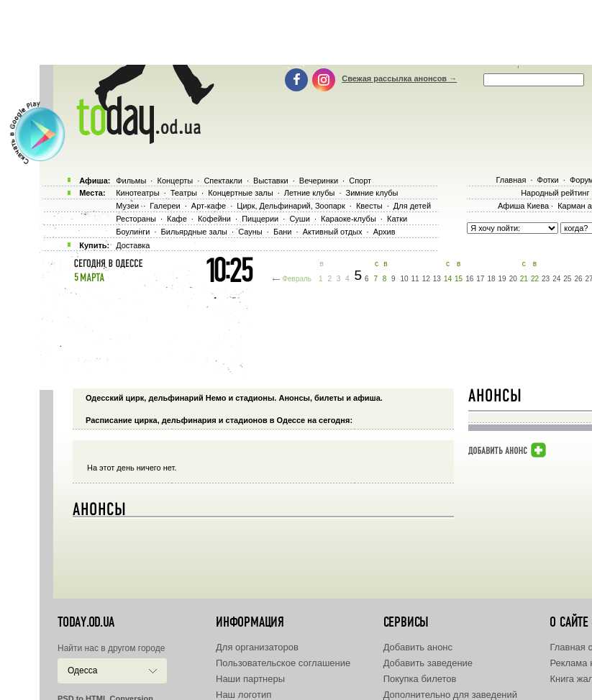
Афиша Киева (523, 206)
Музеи (127, 206)
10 (404, 279)
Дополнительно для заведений (450, 695)
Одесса (82, 671)
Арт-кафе (209, 206)
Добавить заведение (428, 663)
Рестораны (136, 219)
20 (513, 279)
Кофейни (214, 219)
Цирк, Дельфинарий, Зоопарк (291, 206)
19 (502, 279)
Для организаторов (257, 647)
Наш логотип (243, 695)
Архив (384, 232)
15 (459, 279)
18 (491, 279)
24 (556, 279)
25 (567, 279)
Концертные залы (240, 193)
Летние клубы (310, 193)
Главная (511, 180)
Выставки (271, 181)
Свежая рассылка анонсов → (399, 78)
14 (448, 279)
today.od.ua (86, 622)
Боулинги (133, 232)
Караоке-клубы (349, 219)
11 (415, 279)
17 (480, 279)
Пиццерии (260, 219)
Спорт (360, 181)
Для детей (412, 206)
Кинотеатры (137, 193)
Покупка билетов (420, 679)
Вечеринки (319, 181)
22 (535, 279)
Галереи (165, 206)
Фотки (548, 180)
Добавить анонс (418, 647)
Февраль (297, 279)
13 (437, 279)
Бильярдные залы (194, 232)
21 (524, 279)
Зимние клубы (372, 193)
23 (546, 279)
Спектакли (223, 181)
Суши (299, 219)
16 (469, 279)
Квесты (369, 206)
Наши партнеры (250, 679)
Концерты (175, 181)
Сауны (250, 232)
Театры (184, 193)
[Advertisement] (322, 32)
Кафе (177, 219)
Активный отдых (333, 232)
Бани (283, 232)
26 (578, 279)
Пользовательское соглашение (283, 663)
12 (426, 279)
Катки (397, 219)
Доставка (133, 245)
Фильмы (131, 181)
